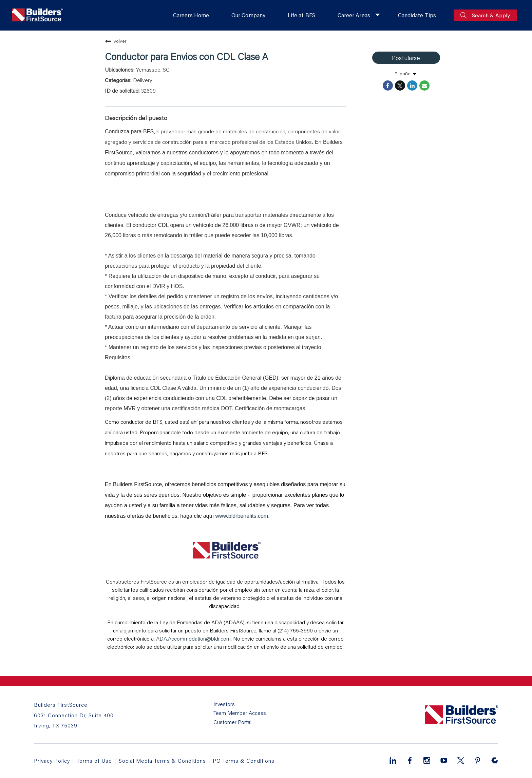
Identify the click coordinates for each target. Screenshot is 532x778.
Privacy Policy (52, 761)
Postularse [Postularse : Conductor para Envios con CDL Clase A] (406, 58)
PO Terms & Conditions (244, 761)
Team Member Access (240, 714)
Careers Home (189, 15)
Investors (224, 705)
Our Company (247, 15)
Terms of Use (96, 761)
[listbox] (406, 74)
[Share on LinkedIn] (412, 86)
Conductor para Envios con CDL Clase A (186, 56)
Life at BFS (301, 15)
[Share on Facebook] (388, 86)
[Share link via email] (424, 86)
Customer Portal (232, 722)
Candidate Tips (417, 15)
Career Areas (353, 15)
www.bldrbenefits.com (242, 516)
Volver (116, 41)
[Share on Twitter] (400, 86)
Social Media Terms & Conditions (163, 761)
